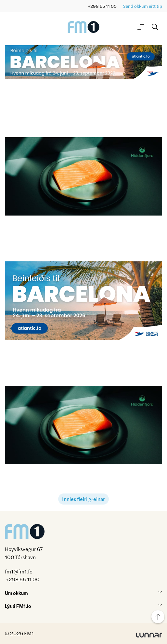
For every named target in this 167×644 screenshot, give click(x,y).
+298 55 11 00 (102, 6)
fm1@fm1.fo (19, 571)
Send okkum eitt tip (143, 6)
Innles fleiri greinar (83, 499)
